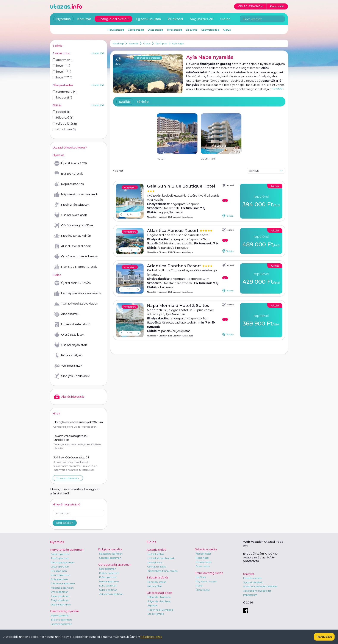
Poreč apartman (60, 558)
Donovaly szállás (157, 582)
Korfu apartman (108, 586)
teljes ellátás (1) (65, 123)
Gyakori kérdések (253, 582)
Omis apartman (60, 592)
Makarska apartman (62, 588)
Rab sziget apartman (63, 563)
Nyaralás (134, 44)
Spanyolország (210, 30)
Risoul (199, 586)
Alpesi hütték (67, 314)
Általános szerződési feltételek (260, 586)
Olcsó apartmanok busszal (76, 256)
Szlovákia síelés (157, 577)
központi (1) (62, 97)
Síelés (225, 19)
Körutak (84, 19)
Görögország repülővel (74, 225)
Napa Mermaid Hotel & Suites (178, 306)
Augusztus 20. (202, 19)
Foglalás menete (253, 578)
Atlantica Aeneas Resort (173, 231)
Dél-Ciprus (161, 44)
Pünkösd (175, 19)
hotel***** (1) (62, 77)
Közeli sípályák (68, 355)
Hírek (56, 413)
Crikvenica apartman (63, 583)
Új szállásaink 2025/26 (72, 283)
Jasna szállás (155, 586)
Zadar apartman (60, 596)
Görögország (136, 30)
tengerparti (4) (65, 92)
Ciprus (147, 44)
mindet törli (98, 53)
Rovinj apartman (60, 575)
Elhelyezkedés (63, 85)
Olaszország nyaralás (65, 611)
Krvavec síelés (204, 562)
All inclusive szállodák (73, 246)
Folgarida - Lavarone (159, 597)
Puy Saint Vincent (206, 581)
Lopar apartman (60, 567)
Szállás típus (61, 53)
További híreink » (68, 478)
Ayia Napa (178, 44)
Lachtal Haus (155, 563)
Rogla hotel (202, 558)
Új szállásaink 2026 (70, 163)
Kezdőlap (118, 44)
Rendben (324, 637)
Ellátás (57, 105)
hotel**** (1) (62, 72)
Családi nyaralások (71, 215)
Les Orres (201, 577)
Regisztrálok (65, 523)
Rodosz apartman (109, 573)
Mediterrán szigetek (72, 205)
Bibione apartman (61, 620)
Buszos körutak (69, 174)
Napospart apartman (111, 554)
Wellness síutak (68, 366)
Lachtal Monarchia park (161, 558)
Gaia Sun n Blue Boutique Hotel (181, 186)
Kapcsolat (249, 574)
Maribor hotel (203, 554)
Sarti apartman (108, 569)
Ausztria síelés (156, 550)
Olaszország (155, 30)
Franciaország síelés (209, 573)
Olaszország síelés (159, 593)
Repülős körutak (69, 184)
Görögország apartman (115, 564)
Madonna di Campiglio (160, 610)
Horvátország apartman (67, 550)
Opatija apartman (61, 605)
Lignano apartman (62, 624)
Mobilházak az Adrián (73, 236)
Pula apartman (59, 579)
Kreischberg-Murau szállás (162, 571)
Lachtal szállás (156, 554)
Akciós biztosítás (69, 397)
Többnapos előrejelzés (148, 58)
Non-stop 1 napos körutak (76, 267)
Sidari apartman (108, 590)
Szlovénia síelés (206, 549)
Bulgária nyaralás (110, 549)
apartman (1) (63, 60)
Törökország (174, 30)
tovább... (279, 88)
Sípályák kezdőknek (72, 376)
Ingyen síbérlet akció (72, 324)
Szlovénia (192, 30)
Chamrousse (203, 590)
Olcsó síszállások (69, 335)
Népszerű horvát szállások (76, 194)
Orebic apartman (60, 554)
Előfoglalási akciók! (113, 19)
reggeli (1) (61, 112)
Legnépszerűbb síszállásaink (78, 293)
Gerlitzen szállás (157, 567)
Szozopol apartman (110, 558)
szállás (125, 102)
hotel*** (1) (61, 66)
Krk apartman (59, 571)
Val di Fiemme (156, 614)
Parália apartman (109, 581)
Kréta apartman (108, 577)
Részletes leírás (151, 637)
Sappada (152, 605)
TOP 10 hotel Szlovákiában (76, 304)
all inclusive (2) (64, 129)
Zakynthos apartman (111, 594)
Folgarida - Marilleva (159, 601)
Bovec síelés (203, 566)
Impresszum (250, 595)
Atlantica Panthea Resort (175, 266)
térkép (143, 102)
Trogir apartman (60, 600)
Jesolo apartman (60, 616)
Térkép (228, 216)
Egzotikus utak (149, 19)
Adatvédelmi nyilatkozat (257, 591)
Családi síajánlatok (71, 345)
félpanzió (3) (63, 117)
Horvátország (116, 30)
